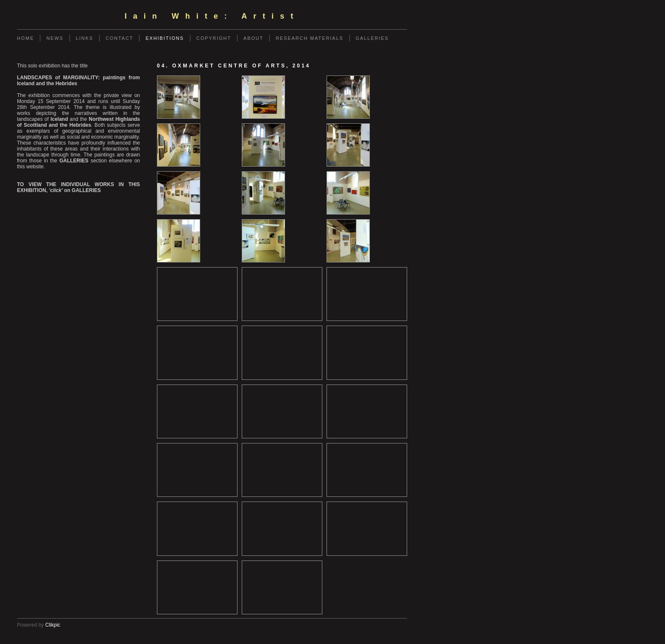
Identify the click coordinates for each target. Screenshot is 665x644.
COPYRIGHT (214, 38)
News (55, 38)
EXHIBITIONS (165, 38)
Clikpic (53, 625)
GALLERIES (372, 38)
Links (85, 38)
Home (25, 38)
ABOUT (253, 38)
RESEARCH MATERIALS (309, 38)
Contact (119, 38)
